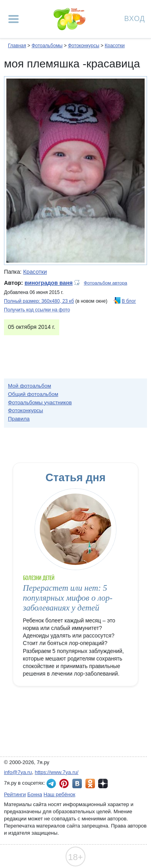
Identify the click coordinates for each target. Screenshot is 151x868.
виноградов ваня (49, 283)
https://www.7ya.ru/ (57, 772)
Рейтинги (15, 794)
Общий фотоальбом (33, 394)
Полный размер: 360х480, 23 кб (39, 301)
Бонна (35, 794)
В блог (129, 301)
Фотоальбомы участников (40, 402)
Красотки (114, 46)
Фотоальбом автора (106, 283)
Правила (19, 419)
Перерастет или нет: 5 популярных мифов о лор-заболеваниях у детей (68, 598)
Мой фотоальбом (30, 386)
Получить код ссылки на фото (37, 310)
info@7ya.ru (18, 772)
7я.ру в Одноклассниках (90, 784)
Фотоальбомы (47, 46)
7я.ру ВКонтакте (77, 784)
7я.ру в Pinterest (64, 784)
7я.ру (103, 784)
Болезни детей (39, 578)
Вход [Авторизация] (135, 18)
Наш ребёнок (60, 794)
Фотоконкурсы (84, 46)
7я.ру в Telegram (51, 784)
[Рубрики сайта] (14, 19)
